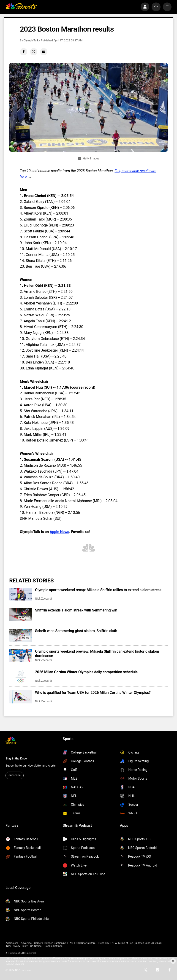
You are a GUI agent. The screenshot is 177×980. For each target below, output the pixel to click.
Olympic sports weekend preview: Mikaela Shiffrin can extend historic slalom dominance (97, 654)
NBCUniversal (28, 953)
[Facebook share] (24, 52)
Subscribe (14, 775)
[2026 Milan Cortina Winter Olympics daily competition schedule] (21, 676)
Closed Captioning (56, 943)
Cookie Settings (54, 946)
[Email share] (44, 52)
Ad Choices (12, 943)
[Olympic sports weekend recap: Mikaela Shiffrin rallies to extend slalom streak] (21, 594)
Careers (38, 943)
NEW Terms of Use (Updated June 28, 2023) (137, 943)
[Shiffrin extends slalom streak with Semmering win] (21, 615)
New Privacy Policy (17, 946)
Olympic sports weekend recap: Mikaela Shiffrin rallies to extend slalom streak (98, 590)
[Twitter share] (34, 52)
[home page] (21, 7)
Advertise (26, 943)
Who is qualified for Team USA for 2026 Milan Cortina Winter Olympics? (93, 693)
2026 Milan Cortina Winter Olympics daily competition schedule (86, 672)
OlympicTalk (31, 40)
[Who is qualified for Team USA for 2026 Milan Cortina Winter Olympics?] (21, 697)
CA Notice (36, 946)
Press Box (103, 943)
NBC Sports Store (86, 943)
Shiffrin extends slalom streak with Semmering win (76, 610)
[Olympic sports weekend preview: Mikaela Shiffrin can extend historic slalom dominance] (21, 656)
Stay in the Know (16, 758)
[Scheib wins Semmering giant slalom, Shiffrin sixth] (21, 635)
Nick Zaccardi (43, 599)
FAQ (71, 943)
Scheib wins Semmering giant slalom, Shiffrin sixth (76, 631)
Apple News (59, 532)
